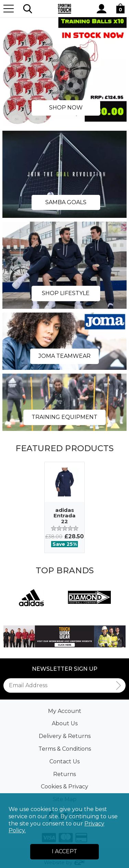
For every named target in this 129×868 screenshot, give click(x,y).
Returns (64, 774)
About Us (65, 723)
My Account (65, 711)
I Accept (64, 851)
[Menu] (9, 9)
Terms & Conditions (65, 749)
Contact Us (64, 761)
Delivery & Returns (65, 736)
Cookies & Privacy (64, 787)
